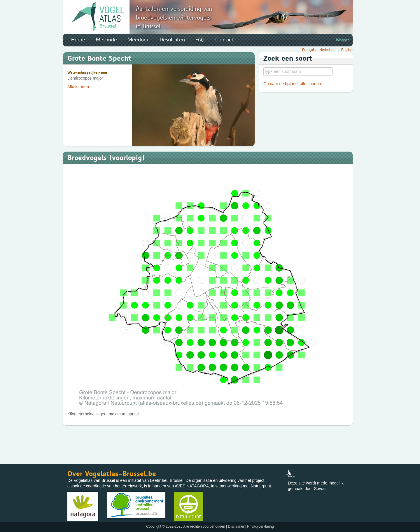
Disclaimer (236, 526)
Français (309, 50)
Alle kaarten (78, 87)
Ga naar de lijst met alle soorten (292, 84)
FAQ (200, 40)
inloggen (343, 40)
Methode (106, 40)
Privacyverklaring (260, 526)
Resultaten (173, 40)
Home (78, 40)
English (347, 50)
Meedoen (139, 40)
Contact (224, 40)
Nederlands (328, 50)
